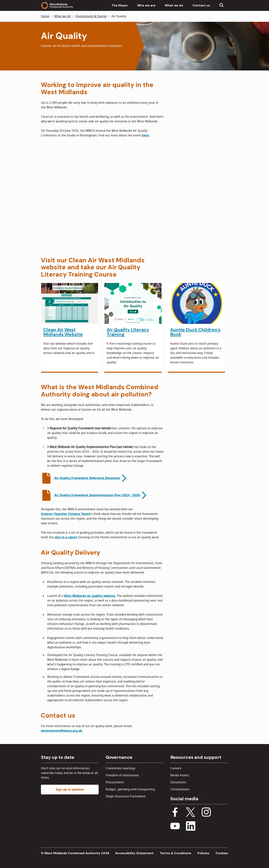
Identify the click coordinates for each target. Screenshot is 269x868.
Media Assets (180, 775)
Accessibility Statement (134, 853)
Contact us (201, 5)
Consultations (180, 789)
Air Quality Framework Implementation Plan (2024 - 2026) (97, 495)
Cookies (222, 853)
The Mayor (120, 5)
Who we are (146, 5)
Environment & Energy (91, 16)
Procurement (115, 782)
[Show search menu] (221, 5)
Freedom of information (122, 775)
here (145, 135)
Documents (178, 782)
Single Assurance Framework (126, 796)
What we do (174, 5)
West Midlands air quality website (90, 596)
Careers (176, 768)
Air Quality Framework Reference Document (87, 478)
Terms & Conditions (176, 853)
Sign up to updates (70, 790)
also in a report (66, 537)
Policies (203, 853)
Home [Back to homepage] (45, 16)
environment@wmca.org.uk (62, 731)
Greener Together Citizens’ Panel (65, 514)
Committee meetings (120, 768)
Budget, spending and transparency (130, 789)
